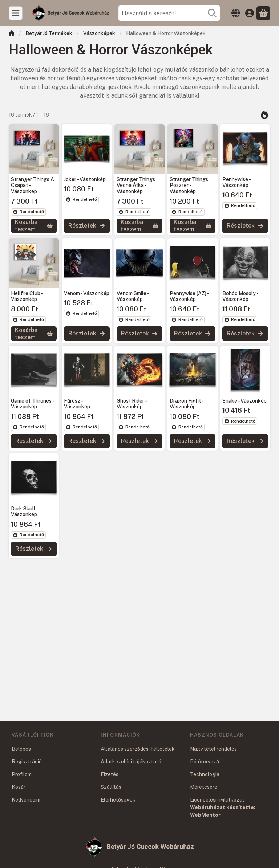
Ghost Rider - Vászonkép (132, 404)
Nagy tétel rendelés (213, 749)
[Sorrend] (264, 115)
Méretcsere (204, 787)
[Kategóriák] (16, 13)
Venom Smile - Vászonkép (133, 296)
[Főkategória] (12, 34)
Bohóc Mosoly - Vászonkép (240, 296)
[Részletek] (87, 226)
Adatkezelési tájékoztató (131, 762)
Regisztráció (27, 762)
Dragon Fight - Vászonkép (186, 404)
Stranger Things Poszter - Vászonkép (189, 186)
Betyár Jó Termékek (49, 33)
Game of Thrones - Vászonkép (32, 404)
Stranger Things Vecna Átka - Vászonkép (136, 186)
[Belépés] (250, 13)
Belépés (21, 749)
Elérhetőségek (118, 800)
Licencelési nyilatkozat (217, 800)
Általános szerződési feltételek (138, 749)
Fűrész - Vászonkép (77, 404)
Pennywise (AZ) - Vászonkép (189, 296)
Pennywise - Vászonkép (236, 182)
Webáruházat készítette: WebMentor (223, 811)
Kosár (19, 787)
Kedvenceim (26, 800)
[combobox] (169, 13)
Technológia (205, 774)
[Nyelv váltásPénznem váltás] (236, 13)
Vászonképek (99, 33)
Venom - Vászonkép (87, 293)
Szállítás (111, 787)
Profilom (22, 774)
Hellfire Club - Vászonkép (27, 296)
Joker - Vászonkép (85, 179)
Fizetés (110, 774)
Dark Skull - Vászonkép (24, 512)
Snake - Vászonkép (244, 401)
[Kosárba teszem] (34, 226)
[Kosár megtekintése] (263, 13)
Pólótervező (205, 762)
